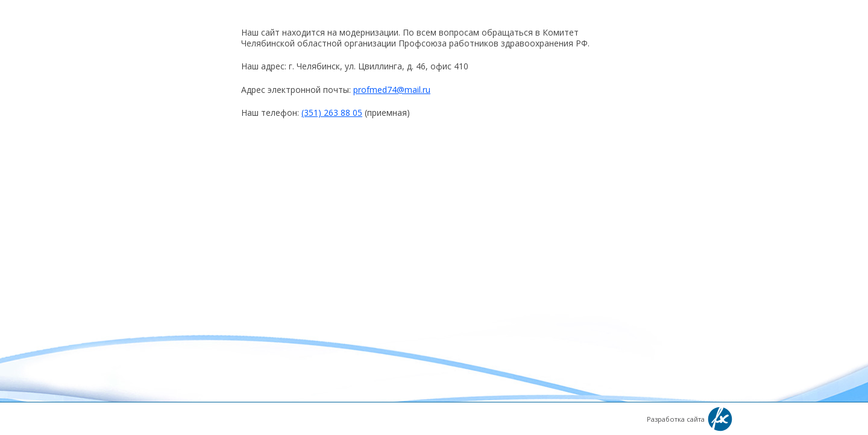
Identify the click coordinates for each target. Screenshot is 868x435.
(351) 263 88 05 (332, 113)
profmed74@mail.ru (392, 90)
